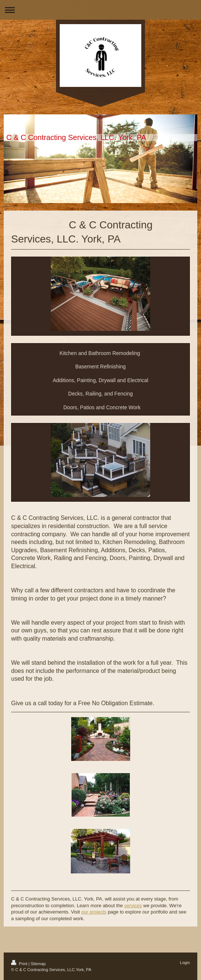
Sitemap (38, 964)
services (133, 906)
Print (20, 964)
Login (185, 963)
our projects (94, 912)
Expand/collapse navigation (100, 10)
